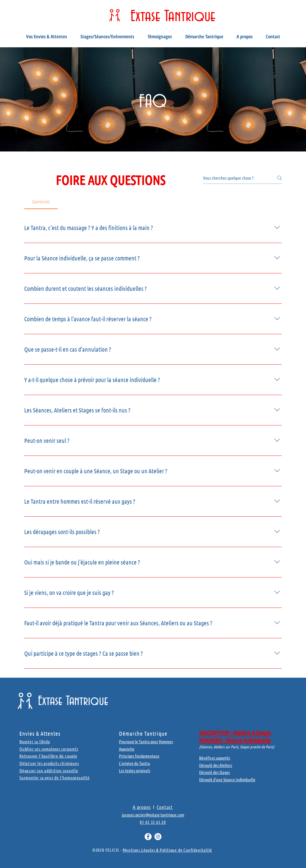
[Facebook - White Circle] (148, 837)
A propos (142, 807)
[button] (47, 37)
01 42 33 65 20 (153, 822)
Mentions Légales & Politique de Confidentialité (167, 850)
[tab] (41, 202)
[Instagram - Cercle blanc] (158, 837)
